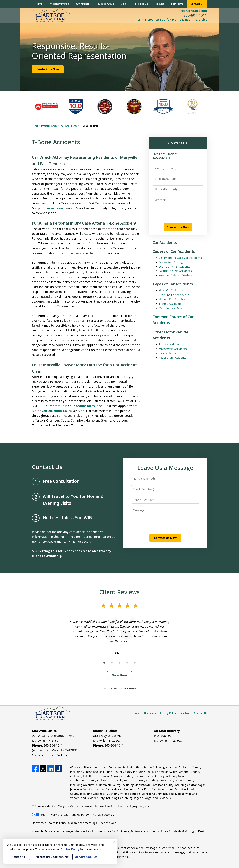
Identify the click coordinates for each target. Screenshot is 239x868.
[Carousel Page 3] (120, 663)
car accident (55, 208)
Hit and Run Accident (172, 299)
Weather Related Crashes (175, 275)
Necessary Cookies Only (52, 857)
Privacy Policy (168, 713)
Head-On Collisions (171, 290)
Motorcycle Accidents (173, 349)
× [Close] (114, 842)
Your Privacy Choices (50, 815)
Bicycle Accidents (170, 353)
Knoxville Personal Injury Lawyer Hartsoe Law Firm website (70, 831)
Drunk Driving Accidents (175, 267)
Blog (123, 4)
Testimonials (141, 4)
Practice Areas (105, 4)
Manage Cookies (103, 815)
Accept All (18, 857)
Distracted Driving (171, 262)
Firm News (177, 4)
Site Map (185, 713)
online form (85, 406)
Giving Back (83, 4)
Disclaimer (150, 713)
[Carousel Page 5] (135, 663)
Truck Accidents (169, 344)
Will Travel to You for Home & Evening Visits (172, 20)
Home (39, 4)
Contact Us (197, 4)
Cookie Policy (80, 815)
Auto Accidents (69, 126)
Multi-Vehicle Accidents (174, 308)
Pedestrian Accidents (172, 357)
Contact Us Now (48, 69)
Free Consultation (193, 11)
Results (160, 4)
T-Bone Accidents (170, 304)
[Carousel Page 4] (127, 663)
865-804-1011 (195, 15)
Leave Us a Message (165, 468)
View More (120, 675)
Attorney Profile (59, 4)
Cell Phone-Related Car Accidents (180, 258)
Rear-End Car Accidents (174, 295)
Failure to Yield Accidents (175, 271)
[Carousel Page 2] (112, 663)
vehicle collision (54, 411)
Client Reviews (120, 592)
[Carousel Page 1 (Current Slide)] (104, 663)
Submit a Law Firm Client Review (120, 688)
